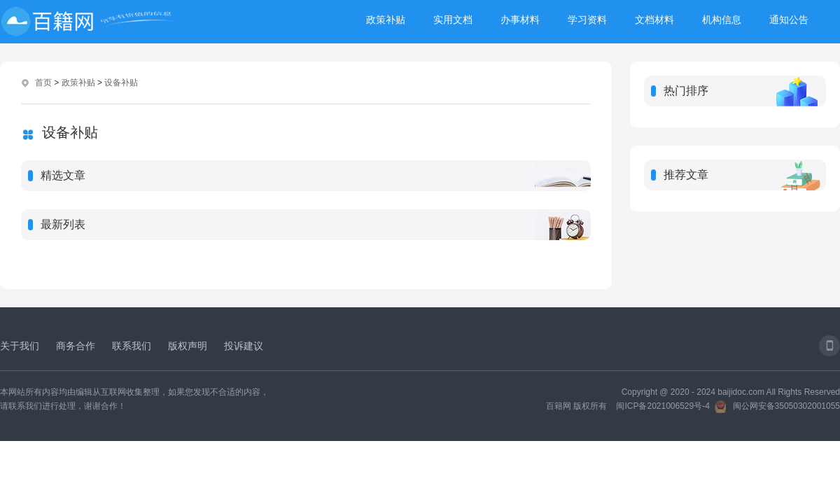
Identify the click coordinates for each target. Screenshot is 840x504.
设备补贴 (121, 83)
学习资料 (587, 20)
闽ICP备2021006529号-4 (663, 406)
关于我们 (20, 346)
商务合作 (76, 346)
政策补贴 (386, 20)
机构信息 (722, 20)
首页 (43, 83)
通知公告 (789, 20)
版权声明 (188, 346)
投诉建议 (244, 346)
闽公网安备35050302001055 (786, 406)
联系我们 (132, 346)
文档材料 (654, 20)
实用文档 (453, 20)
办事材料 (520, 20)
